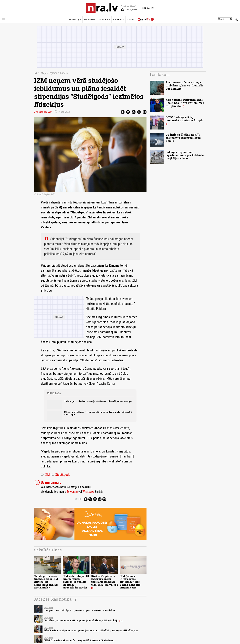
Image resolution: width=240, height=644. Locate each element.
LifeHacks (118, 19)
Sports (131, 19)
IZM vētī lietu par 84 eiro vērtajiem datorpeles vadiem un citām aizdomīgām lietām (76, 582)
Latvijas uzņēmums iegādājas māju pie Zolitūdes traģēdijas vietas (185, 155)
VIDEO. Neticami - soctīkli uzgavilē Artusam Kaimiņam (79, 640)
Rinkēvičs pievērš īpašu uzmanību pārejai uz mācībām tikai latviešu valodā (104, 580)
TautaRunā (104, 19)
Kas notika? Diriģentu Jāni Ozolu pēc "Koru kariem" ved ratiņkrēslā (185, 103)
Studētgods (61, 475)
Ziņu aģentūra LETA (43, 112)
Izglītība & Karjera (58, 73)
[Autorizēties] (237, 19)
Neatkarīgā (75, 19)
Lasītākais (160, 74)
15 (121, 621)
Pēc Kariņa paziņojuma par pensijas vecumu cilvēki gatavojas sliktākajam (91, 630)
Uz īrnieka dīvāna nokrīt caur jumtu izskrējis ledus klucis (183, 138)
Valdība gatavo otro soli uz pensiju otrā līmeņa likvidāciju (81, 620)
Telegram (72, 492)
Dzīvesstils (90, 19)
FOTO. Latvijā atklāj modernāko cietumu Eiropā (184, 119)
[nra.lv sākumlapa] (102, 8)
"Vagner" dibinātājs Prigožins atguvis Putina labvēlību (79, 611)
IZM (45, 475)
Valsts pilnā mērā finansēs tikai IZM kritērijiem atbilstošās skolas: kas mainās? (46, 582)
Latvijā (43, 73)
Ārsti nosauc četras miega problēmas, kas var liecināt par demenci (184, 85)
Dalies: (78, 499)
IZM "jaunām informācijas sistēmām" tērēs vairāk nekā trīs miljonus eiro (130, 582)
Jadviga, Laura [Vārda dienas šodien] (129, 10)
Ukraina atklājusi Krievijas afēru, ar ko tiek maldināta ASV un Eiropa (98, 413)
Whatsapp (88, 492)
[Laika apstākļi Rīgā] (148, 8)
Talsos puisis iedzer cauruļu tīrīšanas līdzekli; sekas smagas (98, 401)
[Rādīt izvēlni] (3, 19)
